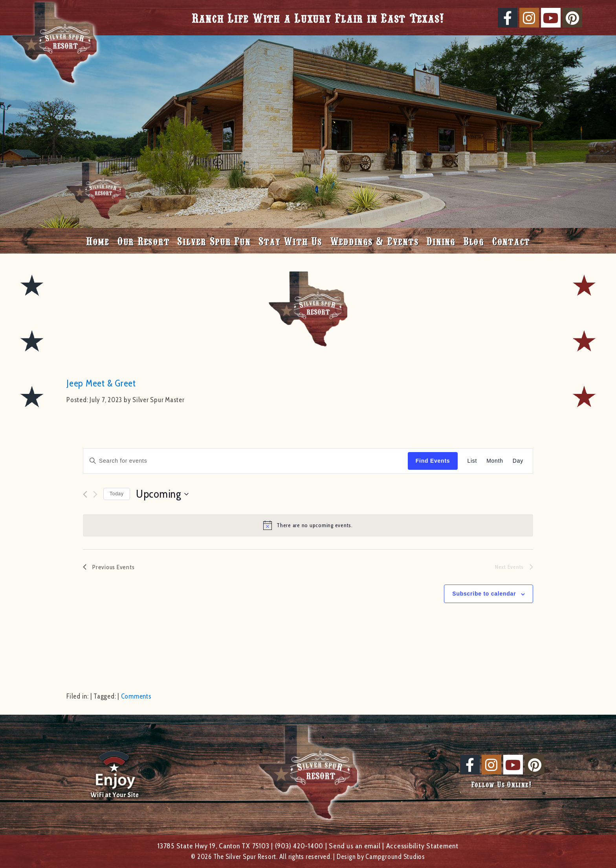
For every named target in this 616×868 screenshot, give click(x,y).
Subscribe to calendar (484, 594)
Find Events (433, 461)
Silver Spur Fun (214, 241)
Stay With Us (290, 241)
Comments (136, 696)
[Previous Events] (85, 494)
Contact (511, 241)
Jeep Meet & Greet (101, 383)
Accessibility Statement (422, 846)
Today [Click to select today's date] (117, 494)
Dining (441, 241)
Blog (474, 241)
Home (98, 241)
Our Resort (143, 241)
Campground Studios (395, 857)
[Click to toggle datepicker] (162, 494)
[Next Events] (95, 494)
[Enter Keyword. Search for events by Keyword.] (246, 461)
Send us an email (355, 846)
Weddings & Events (374, 241)
